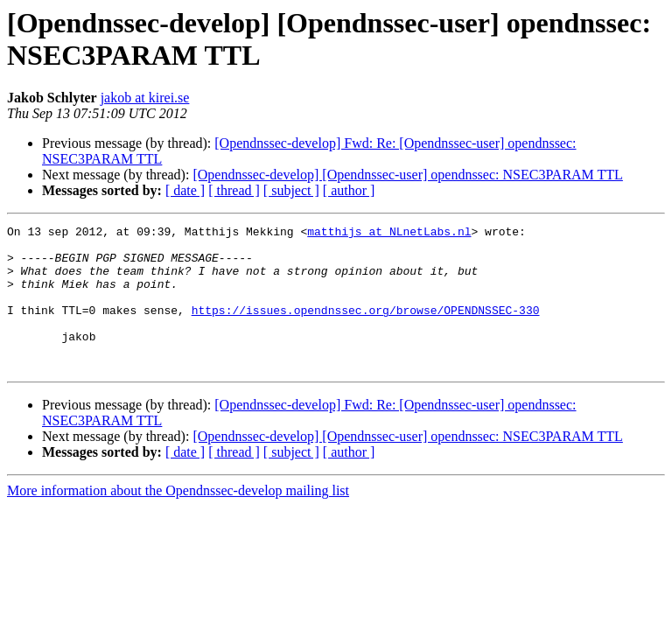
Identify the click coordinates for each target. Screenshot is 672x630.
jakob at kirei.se (145, 98)
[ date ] (185, 190)
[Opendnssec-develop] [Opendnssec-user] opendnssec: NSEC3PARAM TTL (407, 175)
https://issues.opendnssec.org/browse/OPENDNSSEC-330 (366, 328)
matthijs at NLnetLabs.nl (389, 234)
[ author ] (349, 190)
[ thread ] (234, 190)
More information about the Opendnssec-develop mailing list (178, 519)
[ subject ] (291, 190)
